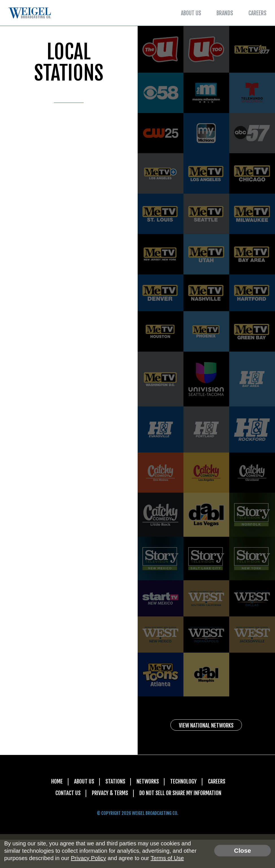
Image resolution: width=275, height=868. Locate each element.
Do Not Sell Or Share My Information (181, 821)
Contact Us (66, 821)
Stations (115, 809)
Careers (257, 13)
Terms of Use (167, 858)
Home (56, 809)
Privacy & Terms (109, 821)
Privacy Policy (88, 858)
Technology (184, 809)
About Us (191, 13)
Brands (225, 13)
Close (242, 851)
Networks (148, 809)
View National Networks (206, 753)
